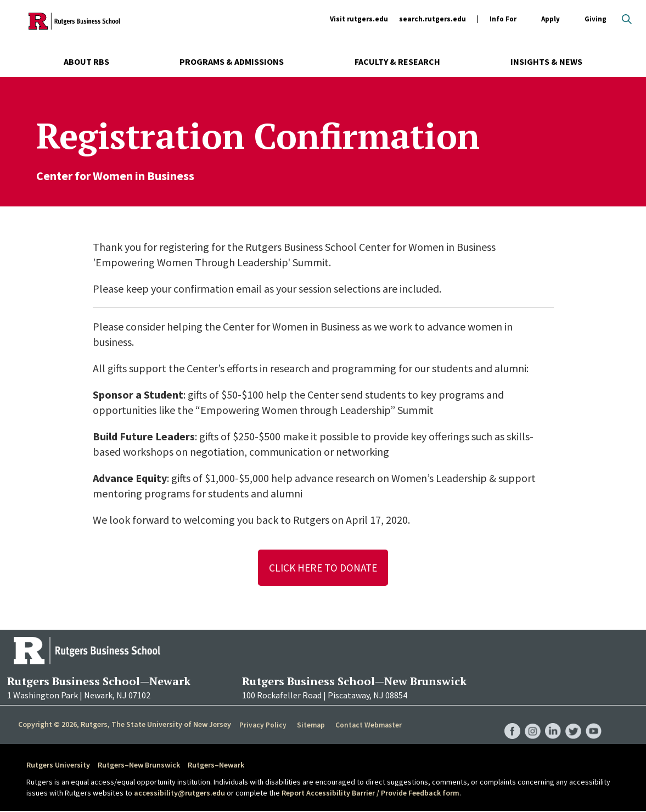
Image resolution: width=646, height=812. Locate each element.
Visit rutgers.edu (359, 19)
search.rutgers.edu (432, 19)
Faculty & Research (397, 61)
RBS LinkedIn (552, 720)
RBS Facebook (510, 720)
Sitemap (310, 726)
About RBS (86, 61)
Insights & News (546, 61)
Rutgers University (58, 766)
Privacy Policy (263, 726)
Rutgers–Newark (216, 766)
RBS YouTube (593, 720)
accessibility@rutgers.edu (179, 793)
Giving (596, 19)
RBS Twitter (572, 720)
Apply (550, 19)
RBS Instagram (531, 720)
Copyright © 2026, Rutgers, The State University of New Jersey (125, 725)
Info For (503, 19)
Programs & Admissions (232, 61)
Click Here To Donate (323, 568)
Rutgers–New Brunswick (139, 766)
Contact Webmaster (367, 726)
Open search (627, 19)
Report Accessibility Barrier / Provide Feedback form (370, 793)
